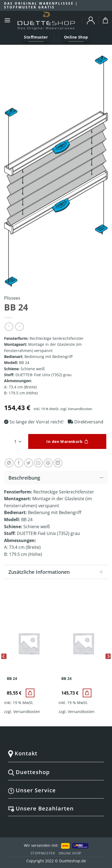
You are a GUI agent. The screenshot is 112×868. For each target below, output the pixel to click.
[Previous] (4, 667)
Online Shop (70, 853)
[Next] (108, 667)
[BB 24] (30, 693)
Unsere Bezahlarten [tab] (55, 808)
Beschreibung (57, 477)
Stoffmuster (43, 853)
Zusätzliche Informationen (57, 572)
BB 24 (12, 679)
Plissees (12, 298)
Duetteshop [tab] (55, 772)
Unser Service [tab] (55, 790)
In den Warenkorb (64, 441)
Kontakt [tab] (55, 754)
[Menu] (7, 20)
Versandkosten (80, 409)
